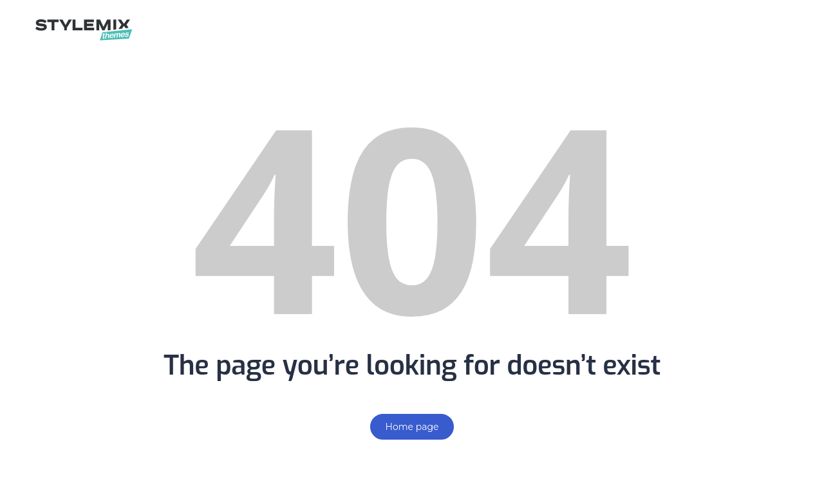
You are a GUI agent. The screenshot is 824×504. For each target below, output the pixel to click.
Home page (412, 427)
